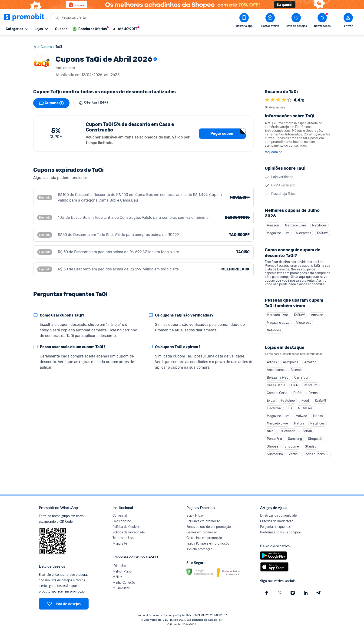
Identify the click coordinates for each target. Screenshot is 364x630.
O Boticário (287, 430)
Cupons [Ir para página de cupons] (48, 43)
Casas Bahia (276, 383)
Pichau (307, 430)
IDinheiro (119, 566)
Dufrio (298, 391)
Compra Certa (277, 391)
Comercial (120, 515)
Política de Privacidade (129, 532)
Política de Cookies (126, 527)
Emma (313, 391)
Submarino (275, 454)
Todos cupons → (316, 454)
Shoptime (292, 446)
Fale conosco (122, 521)
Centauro (311, 383)
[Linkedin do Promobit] (306, 593)
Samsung (295, 438)
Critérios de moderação (277, 521)
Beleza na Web (278, 375)
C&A (295, 383)
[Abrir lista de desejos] (296, 21)
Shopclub (315, 438)
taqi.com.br (273, 148)
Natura (299, 423)
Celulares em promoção (203, 521)
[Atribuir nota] (289, 96)
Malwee (301, 415)
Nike (270, 430)
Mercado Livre (296, 221)
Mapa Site (120, 543)
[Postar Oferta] (270, 21)
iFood (305, 399)
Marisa (318, 415)
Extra (271, 399)
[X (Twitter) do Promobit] (280, 593)
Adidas (272, 359)
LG (290, 407)
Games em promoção (202, 532)
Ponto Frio (274, 438)
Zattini (294, 454)
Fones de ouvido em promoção (209, 527)
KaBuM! (323, 229)
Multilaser (305, 407)
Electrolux (274, 407)
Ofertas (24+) (94, 99)
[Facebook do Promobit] (267, 593)
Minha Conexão (124, 582)
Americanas (276, 367)
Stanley (311, 446)
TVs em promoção (199, 549)
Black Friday (195, 515)
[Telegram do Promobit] (319, 593)
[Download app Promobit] (244, 21)
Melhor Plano (122, 571)
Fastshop (288, 399)
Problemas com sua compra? (281, 532)
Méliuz (117, 577)
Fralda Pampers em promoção (208, 543)
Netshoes (319, 221)
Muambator (121, 588)
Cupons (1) (51, 99)
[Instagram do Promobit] (293, 593)
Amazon (273, 221)
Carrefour (301, 375)
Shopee (273, 446)
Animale (296, 367)
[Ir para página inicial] (37, 43)
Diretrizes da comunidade (278, 515)
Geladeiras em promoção (204, 538)
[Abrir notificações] (322, 21)
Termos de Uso (123, 538)
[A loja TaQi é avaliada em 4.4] (267, 96)
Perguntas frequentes (275, 527)
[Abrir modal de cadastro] (348, 21)
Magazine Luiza (278, 229)
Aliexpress (303, 229)
